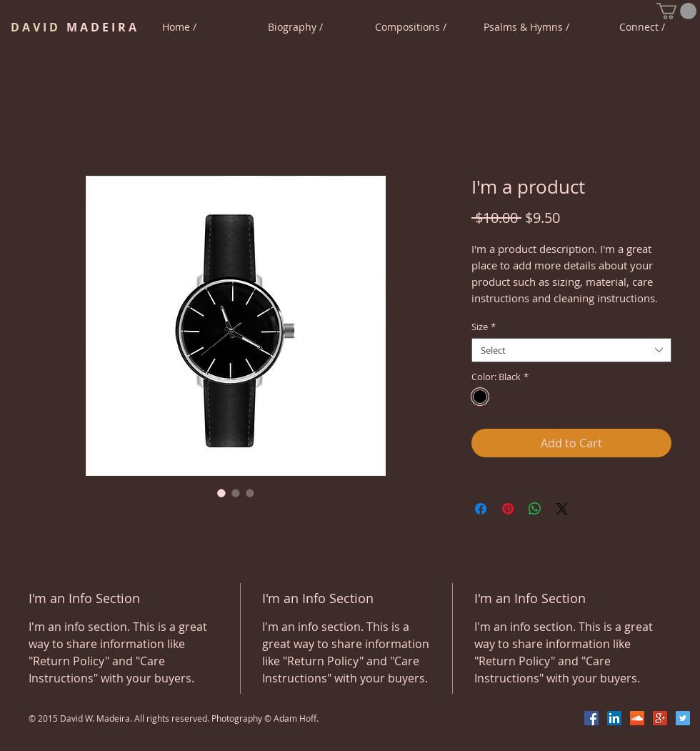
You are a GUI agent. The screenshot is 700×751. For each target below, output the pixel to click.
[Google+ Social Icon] (660, 718)
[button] (676, 11)
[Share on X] (562, 509)
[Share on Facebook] (481, 509)
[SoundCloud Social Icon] (637, 718)
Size (484, 327)
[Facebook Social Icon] (591, 718)
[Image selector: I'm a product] (221, 493)
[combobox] (571, 350)
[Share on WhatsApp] (535, 509)
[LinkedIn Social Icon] (614, 718)
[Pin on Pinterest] (508, 509)
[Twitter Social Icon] (683, 718)
